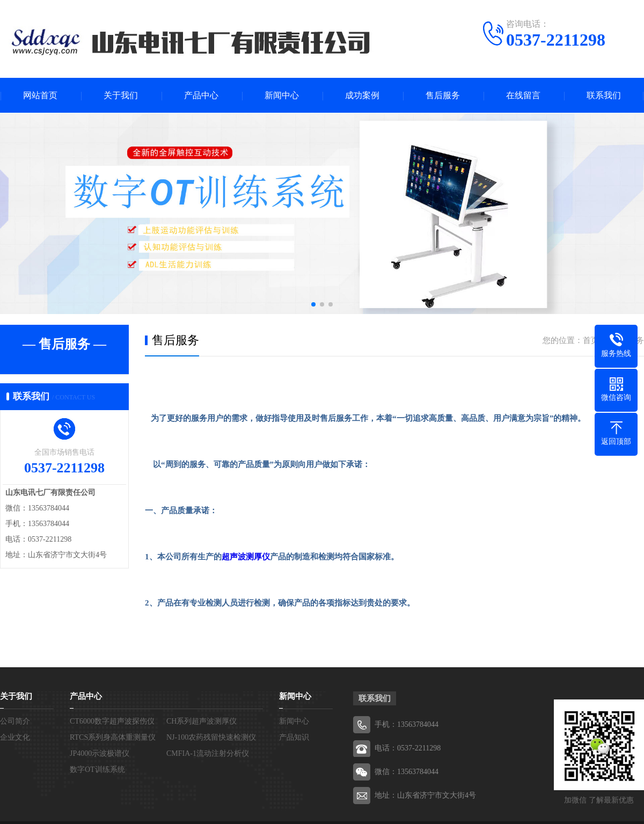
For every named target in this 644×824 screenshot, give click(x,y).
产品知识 (294, 737)
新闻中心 (282, 95)
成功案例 (362, 95)
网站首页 (40, 95)
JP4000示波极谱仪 (100, 753)
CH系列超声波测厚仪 (202, 721)
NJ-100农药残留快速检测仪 (211, 737)
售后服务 (443, 95)
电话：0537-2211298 (408, 748)
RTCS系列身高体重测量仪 (113, 737)
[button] (313, 304)
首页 (591, 340)
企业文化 (15, 737)
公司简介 (15, 721)
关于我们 (121, 95)
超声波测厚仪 (246, 557)
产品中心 (201, 95)
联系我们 (604, 95)
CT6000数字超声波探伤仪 (112, 721)
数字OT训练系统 (97, 770)
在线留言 (523, 95)
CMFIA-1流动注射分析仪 (208, 753)
